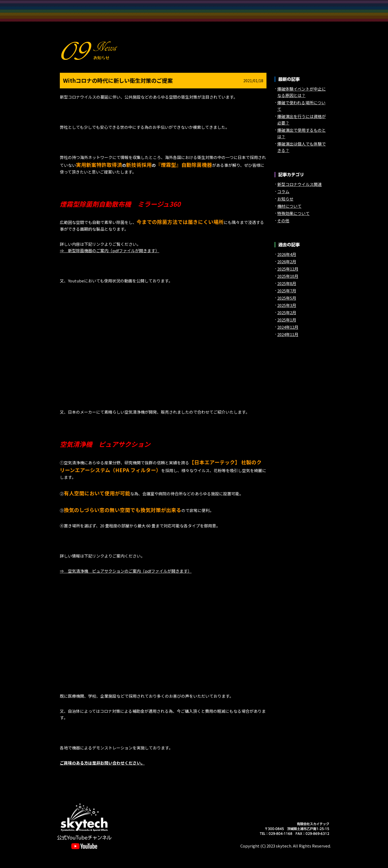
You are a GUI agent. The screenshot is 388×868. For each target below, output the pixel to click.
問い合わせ (194, 17)
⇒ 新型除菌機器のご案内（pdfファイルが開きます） (110, 250)
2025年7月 (287, 291)
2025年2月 (287, 312)
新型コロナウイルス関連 (299, 184)
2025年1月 (287, 320)
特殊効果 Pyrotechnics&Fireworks (248, 6)
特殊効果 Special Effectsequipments (302, 6)
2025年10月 (288, 276)
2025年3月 (287, 305)
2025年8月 (287, 283)
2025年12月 (288, 269)
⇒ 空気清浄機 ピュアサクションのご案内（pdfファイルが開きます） (126, 571)
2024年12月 (288, 327)
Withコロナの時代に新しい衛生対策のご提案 (118, 80)
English (302, 17)
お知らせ (248, 17)
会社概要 (140, 17)
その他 (283, 221)
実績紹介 (194, 6)
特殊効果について (293, 213)
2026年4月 (287, 254)
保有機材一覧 (86, 17)
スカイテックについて (140, 6)
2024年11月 (288, 334)
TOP (86, 6)
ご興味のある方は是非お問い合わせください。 (102, 763)
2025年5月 (287, 298)
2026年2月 (287, 262)
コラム (283, 191)
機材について (289, 206)
